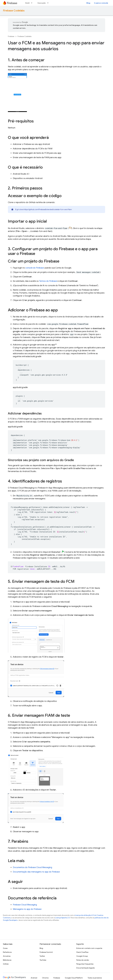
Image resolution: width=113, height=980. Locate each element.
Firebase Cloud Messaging (25, 905)
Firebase (11, 36)
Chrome (45, 978)
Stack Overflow (82, 952)
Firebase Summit (46, 952)
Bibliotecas (7, 960)
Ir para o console (101, 3)
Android (34, 978)
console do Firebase (35, 268)
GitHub (6, 964)
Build (27, 3)
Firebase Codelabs (14, 11)
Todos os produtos (95, 978)
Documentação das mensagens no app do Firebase (36, 872)
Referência (7, 952)
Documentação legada (85, 968)
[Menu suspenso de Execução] (49, 3)
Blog (88, 3)
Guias (5, 948)
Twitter (42, 956)
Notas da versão (83, 960)
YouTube (43, 960)
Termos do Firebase (48, 281)
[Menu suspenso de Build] (32, 3)
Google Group (82, 956)
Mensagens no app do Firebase (27, 909)
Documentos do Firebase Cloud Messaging (32, 867)
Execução (42, 3)
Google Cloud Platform (74, 978)
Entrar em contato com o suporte (89, 948)
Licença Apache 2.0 (62, 918)
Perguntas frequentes (85, 964)
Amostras (7, 956)
